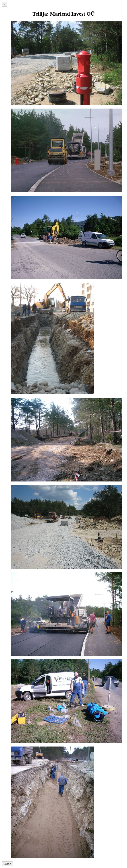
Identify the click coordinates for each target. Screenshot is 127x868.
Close (7, 864)
